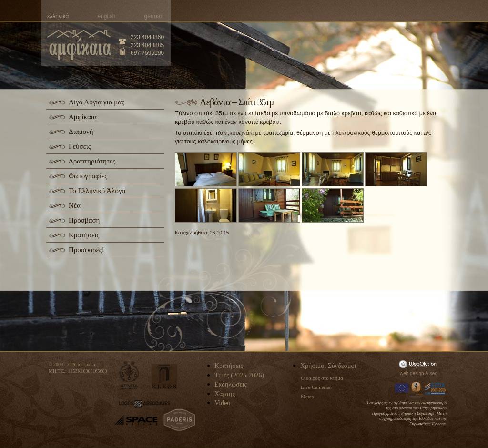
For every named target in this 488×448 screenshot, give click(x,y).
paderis (179, 420)
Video (222, 403)
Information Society (417, 389)
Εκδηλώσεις (231, 384)
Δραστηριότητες (92, 161)
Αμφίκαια (83, 117)
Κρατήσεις (84, 235)
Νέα (75, 205)
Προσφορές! (86, 250)
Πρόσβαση (84, 220)
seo (434, 373)
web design (412, 373)
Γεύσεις (80, 146)
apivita (129, 375)
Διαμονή (81, 132)
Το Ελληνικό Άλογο (97, 191)
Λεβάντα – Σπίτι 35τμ (237, 102)
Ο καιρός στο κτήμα (322, 378)
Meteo (307, 397)
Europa (402, 389)
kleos (164, 377)
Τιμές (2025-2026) (239, 375)
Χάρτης (225, 394)
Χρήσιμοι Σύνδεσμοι (328, 366)
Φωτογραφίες (88, 176)
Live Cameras (315, 387)
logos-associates (145, 404)
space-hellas (136, 420)
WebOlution (419, 364)
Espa (436, 389)
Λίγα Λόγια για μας (97, 102)
